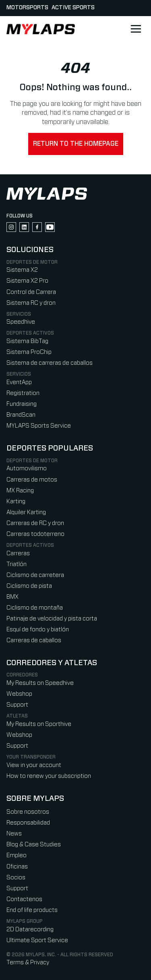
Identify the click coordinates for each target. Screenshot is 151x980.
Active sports (73, 8)
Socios (16, 878)
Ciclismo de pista (29, 586)
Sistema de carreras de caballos (50, 363)
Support (17, 705)
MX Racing (20, 491)
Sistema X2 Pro (27, 281)
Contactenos (24, 899)
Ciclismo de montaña (35, 608)
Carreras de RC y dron (35, 523)
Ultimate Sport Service (37, 940)
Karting (16, 501)
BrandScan (21, 415)
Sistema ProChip (29, 352)
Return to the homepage (76, 144)
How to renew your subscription (49, 776)
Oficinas (17, 867)
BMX (12, 597)
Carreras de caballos (34, 640)
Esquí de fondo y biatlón (38, 630)
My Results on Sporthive (39, 724)
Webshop (19, 694)
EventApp (19, 382)
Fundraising (22, 404)
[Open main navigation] (136, 29)
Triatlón (17, 564)
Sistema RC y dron (31, 303)
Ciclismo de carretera (35, 575)
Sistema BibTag (27, 341)
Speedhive (21, 322)
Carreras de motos (32, 480)
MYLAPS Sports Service (39, 426)
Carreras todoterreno (35, 534)
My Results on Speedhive (40, 683)
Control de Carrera (31, 292)
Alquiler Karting (26, 512)
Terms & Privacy (28, 962)
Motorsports (27, 8)
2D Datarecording (30, 929)
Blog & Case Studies (34, 845)
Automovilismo (27, 468)
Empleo (17, 855)
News (14, 834)
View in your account (34, 765)
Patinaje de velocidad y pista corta (52, 619)
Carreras (18, 553)
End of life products (32, 910)
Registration (23, 393)
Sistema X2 (22, 270)
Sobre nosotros (28, 812)
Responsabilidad (28, 823)
